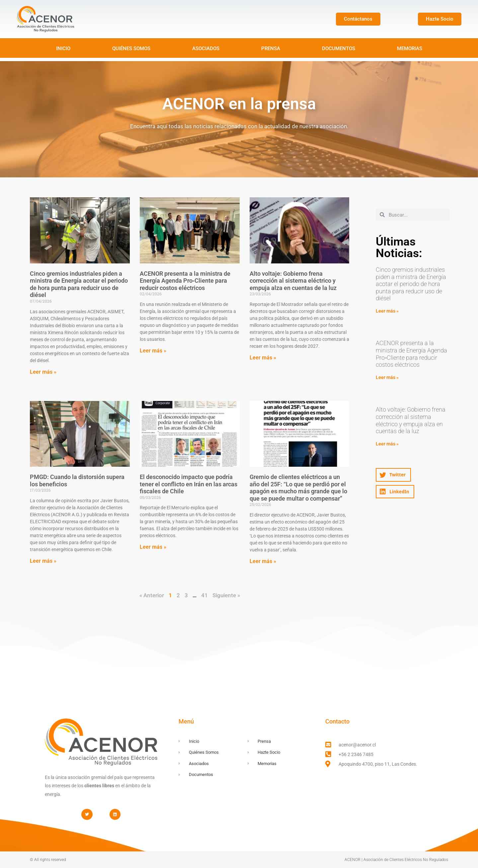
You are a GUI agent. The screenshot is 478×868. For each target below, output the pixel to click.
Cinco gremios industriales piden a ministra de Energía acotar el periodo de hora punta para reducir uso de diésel (79, 284)
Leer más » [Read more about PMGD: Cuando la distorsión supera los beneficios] (43, 561)
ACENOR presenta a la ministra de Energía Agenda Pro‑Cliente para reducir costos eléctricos (185, 281)
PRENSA (271, 48)
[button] (393, 475)
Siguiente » (226, 595)
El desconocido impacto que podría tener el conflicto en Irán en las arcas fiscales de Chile (189, 484)
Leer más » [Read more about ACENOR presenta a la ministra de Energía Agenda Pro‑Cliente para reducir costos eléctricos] (153, 351)
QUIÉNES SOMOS (131, 48)
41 (204, 595)
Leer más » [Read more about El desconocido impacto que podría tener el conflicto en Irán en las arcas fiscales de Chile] (153, 547)
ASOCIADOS (206, 48)
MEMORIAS (410, 48)
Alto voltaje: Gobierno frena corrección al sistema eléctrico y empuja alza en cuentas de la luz (293, 281)
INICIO (63, 48)
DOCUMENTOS (339, 48)
